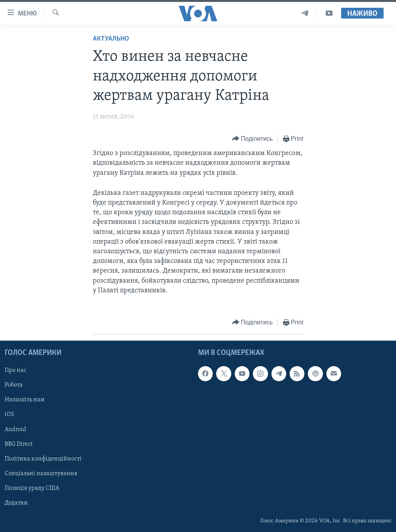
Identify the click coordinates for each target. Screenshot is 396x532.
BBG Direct (19, 444)
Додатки (16, 503)
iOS (9, 414)
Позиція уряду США (32, 488)
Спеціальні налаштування (41, 474)
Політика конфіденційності (43, 459)
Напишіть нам (25, 400)
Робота (14, 385)
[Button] (253, 139)
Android (15, 430)
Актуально (111, 39)
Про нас (15, 370)
